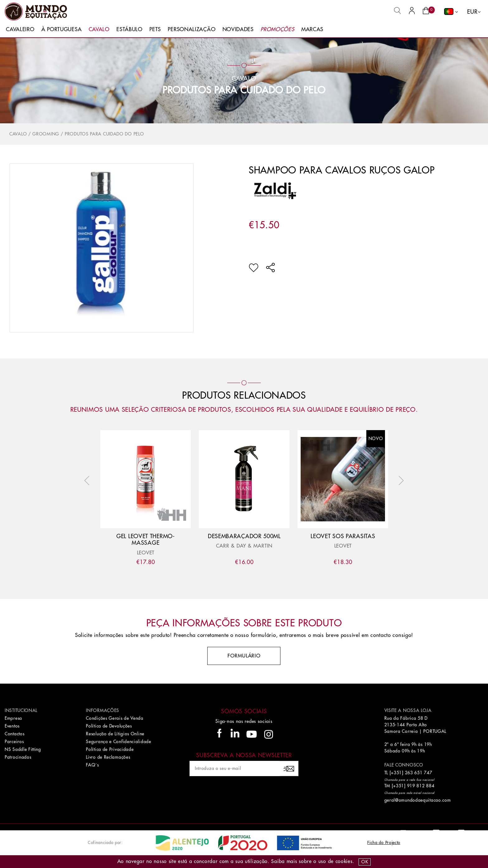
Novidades (238, 29)
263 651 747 (419, 773)
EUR (472, 12)
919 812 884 (421, 786)
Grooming (46, 134)
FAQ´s (92, 765)
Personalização (192, 29)
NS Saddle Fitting (23, 749)
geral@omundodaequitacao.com (418, 800)
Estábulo (129, 29)
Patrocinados (18, 757)
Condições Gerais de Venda (115, 718)
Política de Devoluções (109, 726)
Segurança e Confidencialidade (118, 742)
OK (365, 862)
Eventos (12, 726)
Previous (88, 481)
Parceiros (14, 742)
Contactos (14, 734)
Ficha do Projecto (384, 843)
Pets (155, 29)
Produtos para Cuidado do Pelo (244, 90)
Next (400, 481)
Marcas (312, 29)
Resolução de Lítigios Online (115, 734)
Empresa (13, 718)
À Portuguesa (61, 29)
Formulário (244, 656)
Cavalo (99, 29)
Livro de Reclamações (108, 757)
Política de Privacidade (110, 749)
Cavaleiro (20, 29)
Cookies (344, 861)
